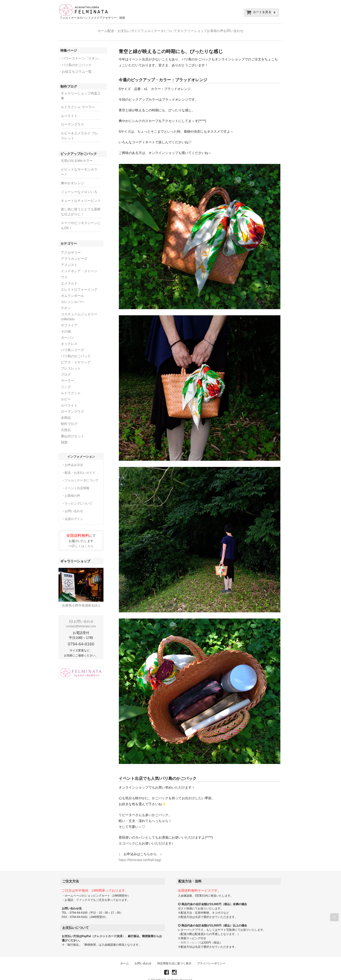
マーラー (67, 375)
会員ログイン (74, 513)
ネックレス (69, 338)
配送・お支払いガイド (110, 30)
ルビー (66, 394)
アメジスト (69, 259)
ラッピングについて (79, 498)
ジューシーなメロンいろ (79, 186)
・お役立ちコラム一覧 (75, 66)
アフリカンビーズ (74, 253)
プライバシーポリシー (211, 958)
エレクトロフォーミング (79, 284)
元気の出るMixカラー (77, 155)
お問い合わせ (257, 30)
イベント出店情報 (77, 483)
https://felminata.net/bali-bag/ (140, 854)
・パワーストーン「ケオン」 (80, 53)
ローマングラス (72, 119)
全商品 (66, 412)
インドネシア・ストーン (79, 266)
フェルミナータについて (154, 30)
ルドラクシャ (71, 388)
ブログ (66, 369)
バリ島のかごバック (76, 351)
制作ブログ (69, 418)
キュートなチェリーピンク (81, 195)
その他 (66, 326)
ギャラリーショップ (197, 30)
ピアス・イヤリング (76, 357)
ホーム (79, 30)
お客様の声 (229, 30)
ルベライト (69, 110)
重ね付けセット (72, 431)
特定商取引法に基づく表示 (174, 958)
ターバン (67, 332)
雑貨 (64, 437)
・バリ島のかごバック (75, 59)
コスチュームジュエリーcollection (79, 311)
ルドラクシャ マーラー (78, 102)
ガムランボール (72, 290)
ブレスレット (71, 363)
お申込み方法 (74, 459)
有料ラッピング (191, 937)
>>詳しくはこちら (81, 540)
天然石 (66, 425)
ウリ (64, 272)
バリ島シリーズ (72, 344)
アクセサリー (71, 247)
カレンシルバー (72, 296)
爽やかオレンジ (72, 178)
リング (66, 381)
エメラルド (69, 278)
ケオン (66, 303)
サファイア (69, 320)
